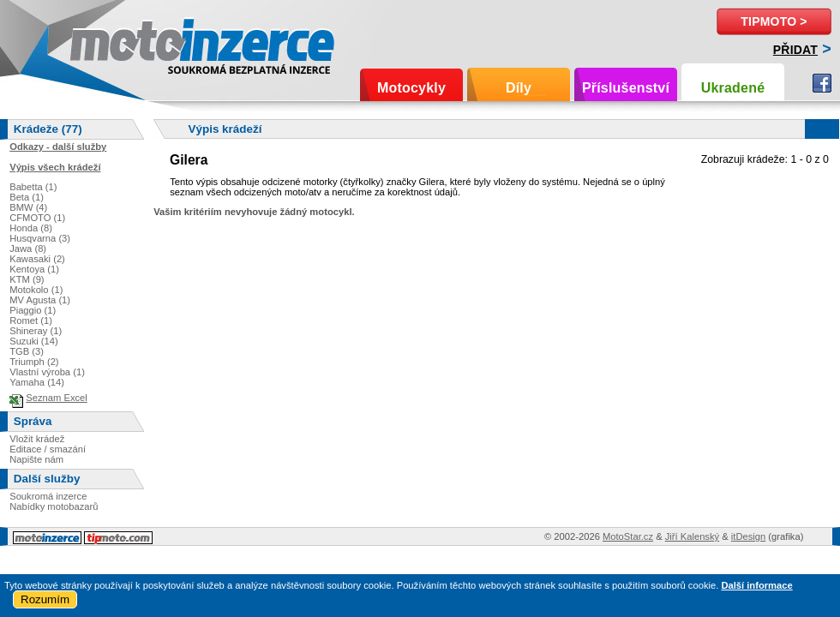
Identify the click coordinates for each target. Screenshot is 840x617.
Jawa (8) (28, 249)
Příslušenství (626, 88)
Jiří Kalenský (692, 536)
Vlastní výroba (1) (47, 372)
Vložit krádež (37, 439)
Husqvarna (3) (40, 238)
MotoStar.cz (628, 536)
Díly (519, 88)
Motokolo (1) (36, 290)
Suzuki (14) (34, 341)
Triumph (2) (34, 362)
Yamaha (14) (37, 382)
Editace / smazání (48, 449)
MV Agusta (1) (40, 300)
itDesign (748, 536)
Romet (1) (31, 320)
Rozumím (45, 599)
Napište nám (36, 459)
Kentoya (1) (34, 269)
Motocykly (411, 88)
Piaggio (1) (33, 310)
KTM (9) (27, 279)
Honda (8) (31, 228)
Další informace (756, 585)
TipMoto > (774, 21)
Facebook (822, 83)
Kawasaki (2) (37, 259)
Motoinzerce (106, 42)
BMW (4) (28, 207)
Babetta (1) (33, 187)
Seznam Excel (57, 398)
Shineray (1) (36, 331)
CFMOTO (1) (37, 218)
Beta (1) (27, 197)
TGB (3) (27, 351)
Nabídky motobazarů (54, 506)
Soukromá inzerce (48, 496)
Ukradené (733, 88)
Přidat (795, 50)
